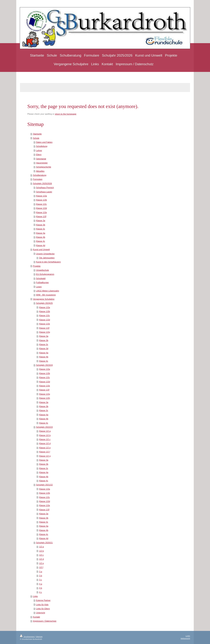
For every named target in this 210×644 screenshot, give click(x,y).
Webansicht (185, 638)
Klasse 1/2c (41, 204)
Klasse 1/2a (41, 196)
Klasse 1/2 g (45, 456)
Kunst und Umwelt (41, 249)
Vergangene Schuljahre (44, 299)
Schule (36, 138)
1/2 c (41, 555)
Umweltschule (43, 270)
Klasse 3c (41, 229)
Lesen (39, 287)
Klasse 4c (41, 241)
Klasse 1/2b (41, 200)
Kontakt (36, 617)
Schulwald (41, 278)
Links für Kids (42, 605)
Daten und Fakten (44, 142)
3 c (41, 580)
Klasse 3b (41, 225)
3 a (41, 572)
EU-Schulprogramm (45, 274)
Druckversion (27, 637)
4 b (41, 588)
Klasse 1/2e (41, 212)
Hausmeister (42, 163)
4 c (41, 592)
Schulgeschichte (44, 167)
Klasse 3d (44, 348)
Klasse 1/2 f (45, 452)
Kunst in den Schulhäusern (48, 262)
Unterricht (41, 613)
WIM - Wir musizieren (46, 295)
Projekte (37, 266)
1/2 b (42, 551)
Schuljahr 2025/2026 (42, 183)
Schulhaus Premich (45, 188)
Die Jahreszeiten (47, 258)
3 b (41, 576)
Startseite (37, 134)
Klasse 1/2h (45, 398)
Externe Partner (43, 600)
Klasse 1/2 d (45, 443)
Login (188, 636)
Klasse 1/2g (45, 332)
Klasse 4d (41, 245)
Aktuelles (40, 171)
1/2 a (42, 547)
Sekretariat (41, 159)
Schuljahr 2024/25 (44, 303)
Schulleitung (42, 146)
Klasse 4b (41, 237)
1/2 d (42, 559)
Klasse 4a (41, 233)
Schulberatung (40, 175)
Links (35, 596)
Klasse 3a (41, 221)
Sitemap (39, 637)
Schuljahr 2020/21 (44, 543)
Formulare (38, 179)
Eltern (39, 155)
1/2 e (42, 563)
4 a (41, 584)
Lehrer (39, 150)
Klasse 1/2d (41, 208)
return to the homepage (66, 114)
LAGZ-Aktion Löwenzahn (48, 291)
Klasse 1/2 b (45, 435)
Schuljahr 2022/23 (44, 427)
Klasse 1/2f (41, 216)
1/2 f (41, 567)
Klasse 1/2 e (45, 448)
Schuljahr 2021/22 (44, 485)
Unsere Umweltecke (45, 254)
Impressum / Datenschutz (45, 621)
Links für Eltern (43, 609)
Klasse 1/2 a (45, 431)
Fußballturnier (42, 282)
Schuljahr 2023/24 (44, 365)
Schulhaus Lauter (44, 192)
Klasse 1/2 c (45, 439)
